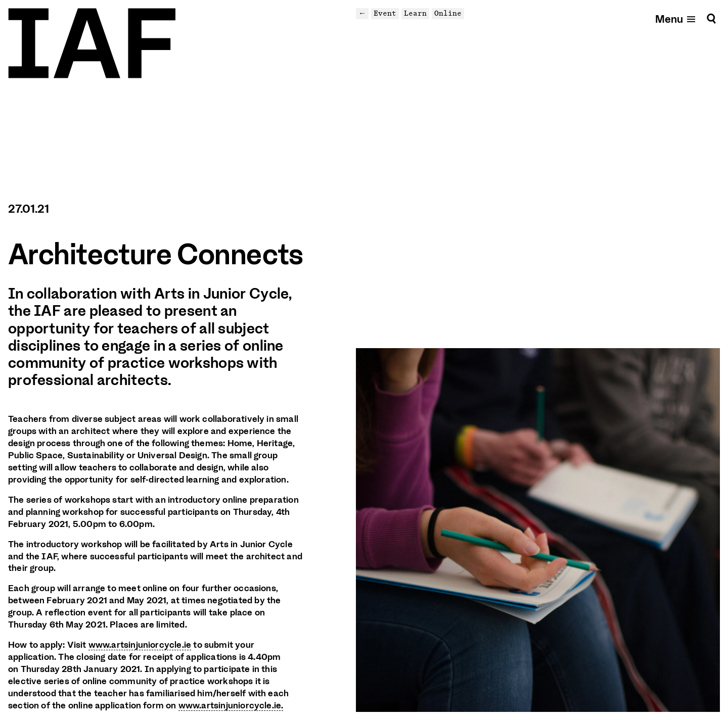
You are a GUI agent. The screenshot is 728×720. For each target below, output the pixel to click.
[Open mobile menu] (676, 18)
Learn (415, 13)
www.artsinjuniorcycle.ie (140, 645)
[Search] (711, 18)
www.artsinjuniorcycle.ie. (231, 705)
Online (448, 13)
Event (385, 13)
